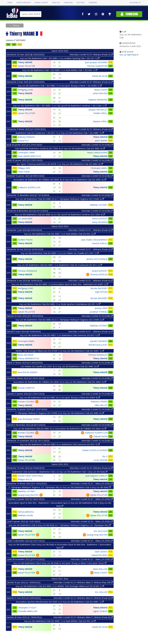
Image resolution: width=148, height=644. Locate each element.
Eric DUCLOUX (101, 531)
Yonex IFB (56, 3)
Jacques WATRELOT (98, 110)
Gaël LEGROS (101, 552)
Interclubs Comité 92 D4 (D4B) (97, 145)
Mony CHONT (101, 90)
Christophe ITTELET (27, 608)
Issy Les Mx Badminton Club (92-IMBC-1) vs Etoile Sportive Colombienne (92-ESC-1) (60, 304)
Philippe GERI (24, 168)
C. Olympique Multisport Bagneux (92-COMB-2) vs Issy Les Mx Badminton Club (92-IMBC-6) (60, 413)
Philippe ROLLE (25, 479)
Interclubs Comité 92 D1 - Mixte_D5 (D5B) (92, 484)
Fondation (68, 3)
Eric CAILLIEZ (101, 592)
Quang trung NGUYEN (28, 495)
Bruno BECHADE (26, 355)
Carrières (93, 3)
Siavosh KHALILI (100, 243)
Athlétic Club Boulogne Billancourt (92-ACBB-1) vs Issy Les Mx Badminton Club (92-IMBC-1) (60, 351)
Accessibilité (135, 3)
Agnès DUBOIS (100, 611)
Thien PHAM (24, 172)
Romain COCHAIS (26, 402)
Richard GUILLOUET (98, 345)
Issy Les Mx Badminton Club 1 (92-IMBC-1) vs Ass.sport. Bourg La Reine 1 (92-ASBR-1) (60, 86)
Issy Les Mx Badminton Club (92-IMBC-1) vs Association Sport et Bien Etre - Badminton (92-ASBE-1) (60, 284)
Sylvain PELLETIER (26, 66)
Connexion (129, 14)
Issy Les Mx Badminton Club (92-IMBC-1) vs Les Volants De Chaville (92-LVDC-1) (60, 253)
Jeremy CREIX (101, 308)
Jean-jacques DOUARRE (96, 62)
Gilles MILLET (101, 405)
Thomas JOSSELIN (99, 274)
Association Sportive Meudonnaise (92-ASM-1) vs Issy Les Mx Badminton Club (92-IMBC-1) (60, 602)
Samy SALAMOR (100, 222)
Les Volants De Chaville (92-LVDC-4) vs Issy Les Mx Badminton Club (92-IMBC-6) (60, 366)
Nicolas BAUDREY (99, 288)
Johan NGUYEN (100, 93)
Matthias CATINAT (99, 205)
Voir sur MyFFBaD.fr (129, 55)
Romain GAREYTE (26, 388)
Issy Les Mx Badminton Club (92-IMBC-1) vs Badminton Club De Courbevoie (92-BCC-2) (60, 265)
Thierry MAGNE (25, 62)
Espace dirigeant (23, 3)
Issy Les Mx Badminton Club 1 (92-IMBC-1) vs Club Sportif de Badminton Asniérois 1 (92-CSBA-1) (60, 106)
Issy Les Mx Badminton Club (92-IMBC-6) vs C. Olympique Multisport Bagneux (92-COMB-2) (60, 199)
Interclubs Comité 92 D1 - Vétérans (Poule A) (91, 230)
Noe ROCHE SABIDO (28, 372)
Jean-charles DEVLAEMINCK (94, 240)
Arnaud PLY (23, 141)
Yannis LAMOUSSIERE (97, 153)
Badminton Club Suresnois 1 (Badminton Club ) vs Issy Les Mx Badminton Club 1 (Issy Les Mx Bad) (60, 472)
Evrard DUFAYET (100, 271)
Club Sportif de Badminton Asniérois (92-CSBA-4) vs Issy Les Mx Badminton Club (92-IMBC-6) (60, 148)
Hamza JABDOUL (26, 512)
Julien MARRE (101, 141)
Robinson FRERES (99, 402)
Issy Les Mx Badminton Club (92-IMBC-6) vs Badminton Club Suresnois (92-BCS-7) (60, 444)
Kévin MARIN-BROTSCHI (29, 156)
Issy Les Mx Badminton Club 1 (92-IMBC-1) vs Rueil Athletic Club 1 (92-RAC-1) (60, 70)
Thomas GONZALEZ (27, 271)
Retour (16, 25)
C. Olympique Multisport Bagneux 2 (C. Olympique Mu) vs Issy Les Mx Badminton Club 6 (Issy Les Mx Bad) (60, 487)
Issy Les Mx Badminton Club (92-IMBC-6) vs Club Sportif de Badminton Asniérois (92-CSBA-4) (60, 214)
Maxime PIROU (100, 121)
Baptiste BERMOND (98, 100)
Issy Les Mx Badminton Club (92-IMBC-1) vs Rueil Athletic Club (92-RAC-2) (60, 234)
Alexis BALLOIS (100, 569)
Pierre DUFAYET (100, 219)
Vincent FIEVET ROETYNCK (30, 476)
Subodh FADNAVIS (99, 341)
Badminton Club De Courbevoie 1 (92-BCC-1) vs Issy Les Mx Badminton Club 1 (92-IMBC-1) (60, 133)
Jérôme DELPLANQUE (97, 259)
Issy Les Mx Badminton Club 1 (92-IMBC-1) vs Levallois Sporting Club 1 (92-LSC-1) (60, 58)
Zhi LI (105, 456)
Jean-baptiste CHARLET (96, 476)
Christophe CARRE (26, 153)
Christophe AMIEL (99, 168)
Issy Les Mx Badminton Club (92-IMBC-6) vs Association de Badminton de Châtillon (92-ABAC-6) (60, 429)
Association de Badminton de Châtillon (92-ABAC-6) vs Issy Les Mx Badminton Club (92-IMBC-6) (60, 180)
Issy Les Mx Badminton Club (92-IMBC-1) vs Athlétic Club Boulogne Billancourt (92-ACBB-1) (60, 586)
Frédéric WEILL (100, 113)
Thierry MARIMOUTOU (28, 358)
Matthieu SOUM (25, 515)
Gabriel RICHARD (99, 555)
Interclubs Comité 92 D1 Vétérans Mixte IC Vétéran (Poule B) (83, 598)
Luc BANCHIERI (25, 219)
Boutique (81, 3)
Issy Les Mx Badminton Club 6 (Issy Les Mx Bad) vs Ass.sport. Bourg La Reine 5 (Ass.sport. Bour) (60, 563)
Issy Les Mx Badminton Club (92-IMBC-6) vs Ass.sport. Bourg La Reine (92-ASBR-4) (60, 398)
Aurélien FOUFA (25, 240)
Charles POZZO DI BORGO (95, 450)
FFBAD (10, 3)
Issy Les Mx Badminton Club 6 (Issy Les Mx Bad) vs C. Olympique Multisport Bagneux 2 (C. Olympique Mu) (60, 525)
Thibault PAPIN (100, 436)
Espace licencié (41, 3)
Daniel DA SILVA (100, 76)
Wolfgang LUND (25, 90)
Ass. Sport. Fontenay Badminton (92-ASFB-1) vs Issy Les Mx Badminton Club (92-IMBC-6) (60, 164)
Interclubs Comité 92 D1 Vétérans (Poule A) (91, 55)
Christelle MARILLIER (28, 611)
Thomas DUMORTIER (97, 66)
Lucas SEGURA (100, 460)
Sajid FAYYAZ (101, 292)
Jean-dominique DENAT (29, 419)
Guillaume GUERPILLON (29, 187)
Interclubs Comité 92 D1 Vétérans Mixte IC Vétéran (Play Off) (83, 582)
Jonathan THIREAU (99, 312)
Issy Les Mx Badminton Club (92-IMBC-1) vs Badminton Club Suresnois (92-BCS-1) (60, 335)
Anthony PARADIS (26, 137)
